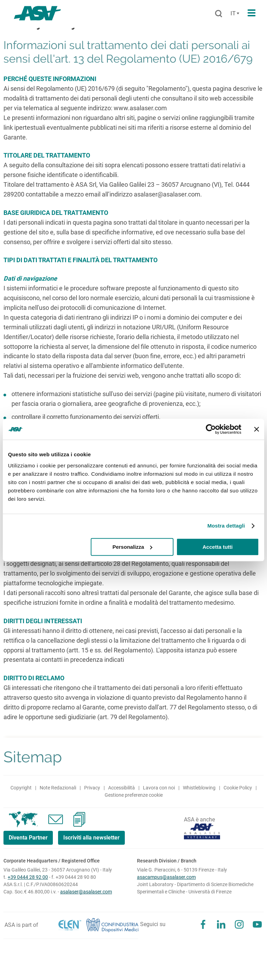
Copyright (21, 788)
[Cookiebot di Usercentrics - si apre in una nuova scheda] (211, 429)
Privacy (92, 788)
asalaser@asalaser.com (167, 194)
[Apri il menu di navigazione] (252, 13)
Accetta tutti (218, 547)
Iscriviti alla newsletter (91, 838)
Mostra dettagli (226, 526)
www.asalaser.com (140, 108)
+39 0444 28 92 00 (28, 877)
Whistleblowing (199, 788)
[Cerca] (219, 14)
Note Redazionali (58, 788)
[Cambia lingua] (234, 14)
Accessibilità (122, 788)
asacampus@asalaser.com (166, 877)
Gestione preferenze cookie (134, 795)
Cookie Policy (238, 788)
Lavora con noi (159, 788)
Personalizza (132, 547)
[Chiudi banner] (257, 429)
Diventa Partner (28, 838)
